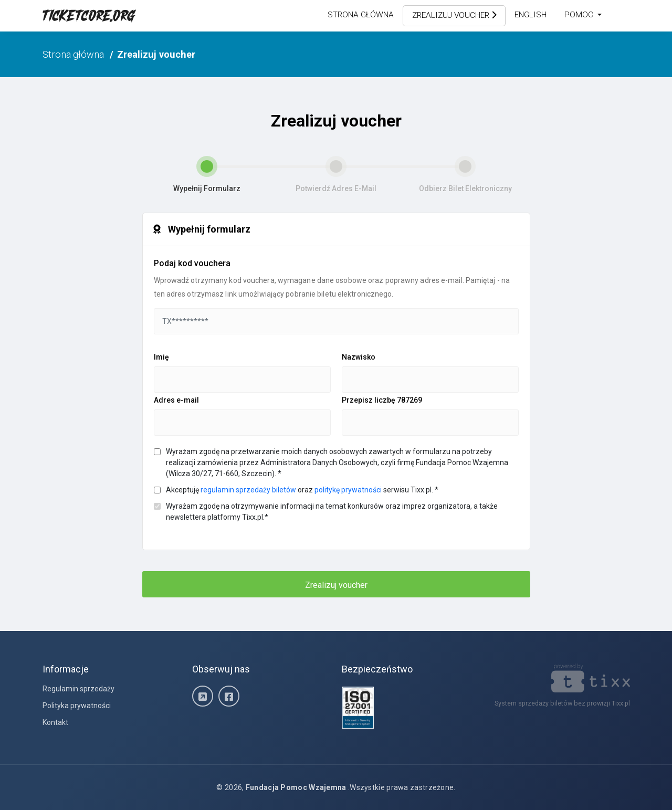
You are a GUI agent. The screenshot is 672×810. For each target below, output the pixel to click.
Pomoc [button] (580, 15)
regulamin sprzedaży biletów (248, 490)
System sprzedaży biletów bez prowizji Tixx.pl (562, 703)
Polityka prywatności (77, 706)
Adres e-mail (176, 400)
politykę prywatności (348, 490)
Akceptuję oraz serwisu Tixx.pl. (302, 490)
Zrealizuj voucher (454, 15)
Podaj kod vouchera (192, 263)
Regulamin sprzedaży (78, 689)
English (531, 15)
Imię (161, 357)
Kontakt (55, 722)
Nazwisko (359, 357)
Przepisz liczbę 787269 (382, 400)
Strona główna (361, 15)
